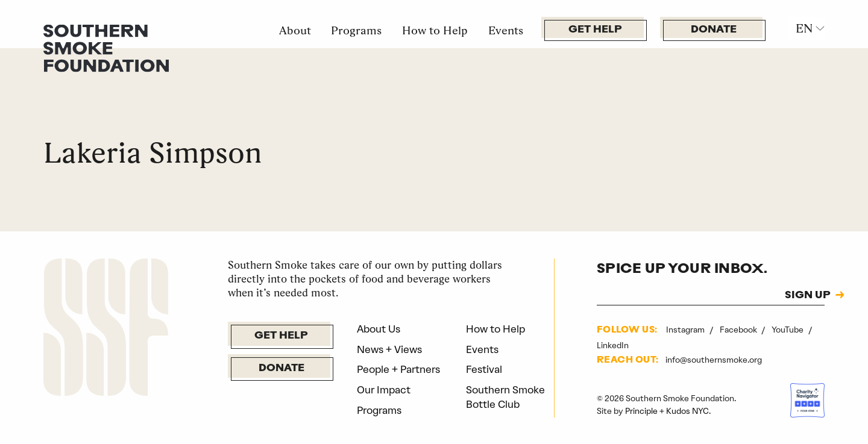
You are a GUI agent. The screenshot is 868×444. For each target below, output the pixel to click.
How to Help (435, 30)
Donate (714, 30)
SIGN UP (808, 296)
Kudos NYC (687, 411)
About (295, 30)
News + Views (389, 349)
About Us (379, 329)
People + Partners (398, 369)
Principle (641, 411)
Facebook (739, 330)
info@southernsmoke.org (714, 360)
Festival (484, 369)
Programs (356, 30)
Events (506, 30)
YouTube (788, 330)
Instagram (686, 330)
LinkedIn (613, 345)
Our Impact (384, 390)
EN (804, 28)
